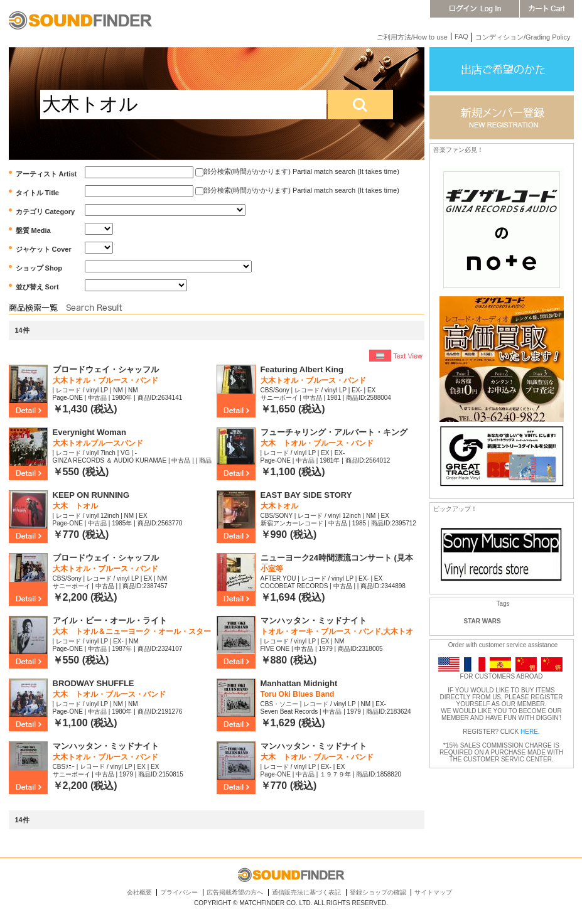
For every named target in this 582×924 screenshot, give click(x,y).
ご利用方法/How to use (412, 37)
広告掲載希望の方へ (235, 892)
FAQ (461, 36)
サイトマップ (433, 892)
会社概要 (139, 892)
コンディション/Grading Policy (523, 37)
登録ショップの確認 (378, 892)
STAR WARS (482, 621)
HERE (529, 732)
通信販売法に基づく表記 (306, 892)
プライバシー (179, 892)
